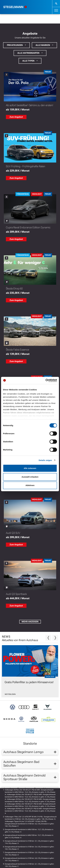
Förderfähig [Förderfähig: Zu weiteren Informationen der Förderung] (23, 194)
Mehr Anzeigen (30, 622)
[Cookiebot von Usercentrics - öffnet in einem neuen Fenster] (46, 380)
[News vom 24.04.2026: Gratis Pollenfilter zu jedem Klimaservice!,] (30, 672)
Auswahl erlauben (30, 477)
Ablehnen (30, 485)
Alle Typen (28, 61)
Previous (48, 638)
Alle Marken (43, 45)
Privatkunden (15, 45)
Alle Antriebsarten (28, 53)
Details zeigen (45, 460)
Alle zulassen (30, 468)
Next (55, 638)
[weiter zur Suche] (56, 3)
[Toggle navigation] (56, 11)
